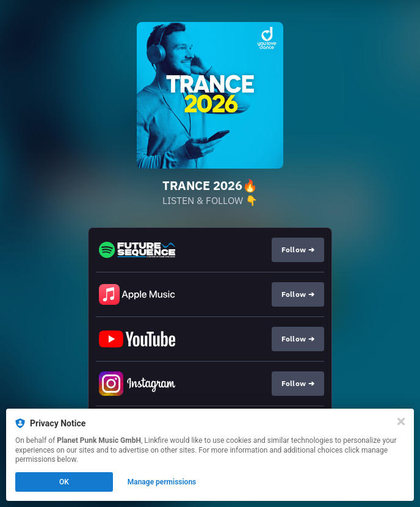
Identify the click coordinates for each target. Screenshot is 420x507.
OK (64, 482)
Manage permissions (162, 482)
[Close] (401, 421)
